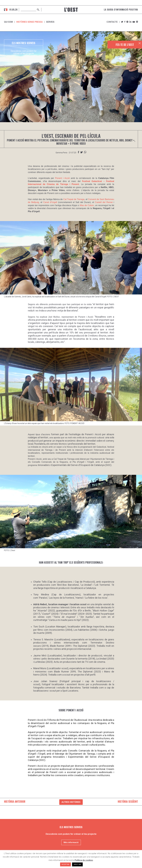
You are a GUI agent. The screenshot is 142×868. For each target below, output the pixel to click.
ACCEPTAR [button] (65, 864)
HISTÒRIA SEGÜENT (128, 801)
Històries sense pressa (29, 22)
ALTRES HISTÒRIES (71, 802)
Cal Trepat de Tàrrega (74, 199)
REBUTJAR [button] (77, 864)
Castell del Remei (104, 202)
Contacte (112, 22)
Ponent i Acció (62, 178)
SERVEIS (50, 22)
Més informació (71, 842)
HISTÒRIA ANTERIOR (15, 801)
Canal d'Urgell (50, 202)
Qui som (8, 22)
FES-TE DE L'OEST (125, 45)
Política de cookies (84, 860)
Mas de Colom (87, 205)
